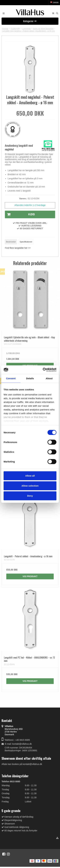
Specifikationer (26, 242)
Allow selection (30, 486)
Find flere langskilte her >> (18, 248)
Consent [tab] (11, 378)
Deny (30, 496)
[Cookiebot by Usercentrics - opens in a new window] (43, 370)
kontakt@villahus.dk (22, 744)
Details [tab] (30, 378)
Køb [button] (20, 215)
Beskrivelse (11, 242)
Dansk (54, 3)
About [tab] (49, 378)
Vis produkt (30, 576)
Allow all (30, 476)
